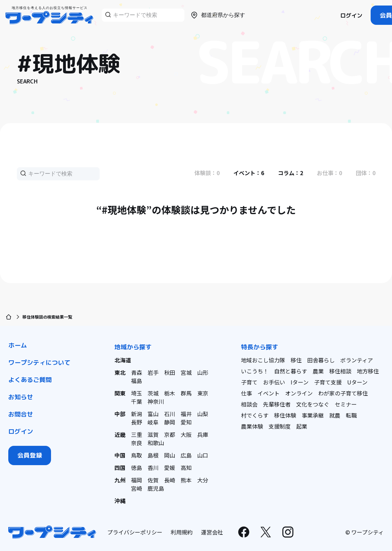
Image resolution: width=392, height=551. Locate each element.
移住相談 (340, 371)
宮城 (186, 372)
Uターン (357, 382)
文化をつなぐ (313, 404)
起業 (302, 426)
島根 (153, 455)
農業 (318, 371)
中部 (120, 414)
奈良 (137, 443)
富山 (153, 414)
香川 (153, 468)
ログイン (351, 16)
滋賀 (153, 434)
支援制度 (280, 426)
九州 (120, 480)
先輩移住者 (277, 404)
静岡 (170, 422)
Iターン (300, 382)
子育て (249, 382)
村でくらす (255, 415)
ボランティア (357, 360)
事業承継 (313, 415)
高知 (186, 468)
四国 (120, 468)
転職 (351, 415)
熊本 (186, 480)
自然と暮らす (291, 371)
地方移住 (368, 371)
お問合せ (21, 414)
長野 (137, 422)
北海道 (123, 360)
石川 (170, 414)
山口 (203, 455)
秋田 (170, 372)
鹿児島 (156, 488)
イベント (269, 393)
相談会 (249, 404)
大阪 (186, 434)
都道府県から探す (218, 15)
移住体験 (285, 415)
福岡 (137, 480)
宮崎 (137, 488)
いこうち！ (255, 371)
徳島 (137, 468)
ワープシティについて (39, 363)
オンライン (299, 393)
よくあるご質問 (30, 380)
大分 (203, 480)
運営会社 (212, 532)
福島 (137, 381)
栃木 (170, 393)
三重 (137, 434)
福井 (186, 414)
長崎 (170, 480)
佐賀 (153, 480)
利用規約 (182, 532)
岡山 (170, 455)
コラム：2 (290, 173)
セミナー (346, 404)
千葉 (137, 401)
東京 (203, 393)
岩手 (153, 372)
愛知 (186, 422)
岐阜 (153, 422)
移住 (296, 360)
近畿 (120, 434)
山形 (203, 372)
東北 (120, 372)
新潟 (137, 414)
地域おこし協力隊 (263, 360)
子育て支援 (328, 382)
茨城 (153, 393)
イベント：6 (249, 173)
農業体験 (252, 426)
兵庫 (203, 434)
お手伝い (274, 382)
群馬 (186, 393)
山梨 (203, 414)
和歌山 (156, 443)
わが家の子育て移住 (343, 393)
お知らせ (21, 397)
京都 (170, 434)
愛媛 (170, 468)
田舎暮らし (321, 360)
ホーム (18, 345)
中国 (120, 455)
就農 (335, 415)
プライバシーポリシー (135, 532)
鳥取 (137, 455)
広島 (186, 455)
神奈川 (156, 401)
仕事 (247, 393)
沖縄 (120, 501)
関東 (120, 393)
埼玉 (137, 393)
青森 (137, 372)
